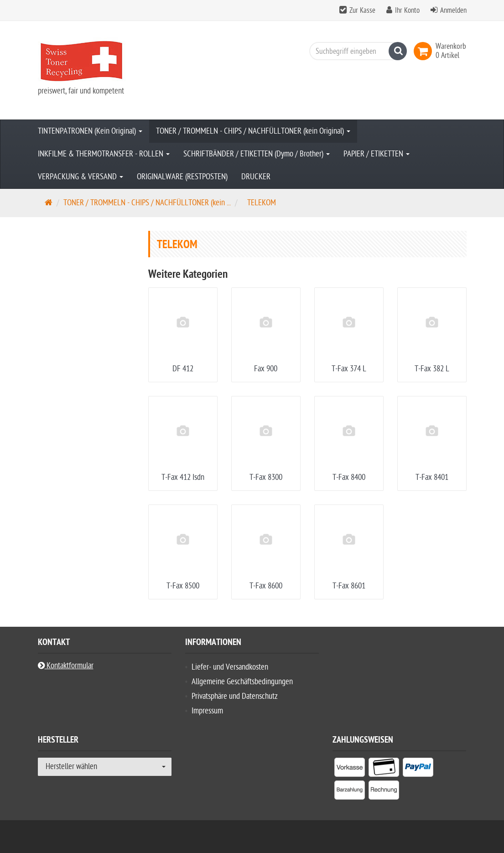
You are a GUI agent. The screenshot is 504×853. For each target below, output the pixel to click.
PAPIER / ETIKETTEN (377, 154)
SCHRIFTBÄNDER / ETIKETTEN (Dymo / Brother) (257, 154)
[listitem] (350, 769)
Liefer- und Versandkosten (230, 667)
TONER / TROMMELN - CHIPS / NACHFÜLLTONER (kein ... (147, 203)
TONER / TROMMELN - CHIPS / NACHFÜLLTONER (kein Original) (253, 131)
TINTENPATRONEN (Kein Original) (90, 131)
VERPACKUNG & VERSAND (81, 177)
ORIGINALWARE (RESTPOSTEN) (182, 177)
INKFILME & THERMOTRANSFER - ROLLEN (104, 154)
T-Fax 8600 (266, 586)
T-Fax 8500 (183, 586)
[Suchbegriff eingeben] (356, 51)
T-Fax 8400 (349, 477)
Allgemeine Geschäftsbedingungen (242, 682)
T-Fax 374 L (349, 369)
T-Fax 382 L (432, 369)
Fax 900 (266, 369)
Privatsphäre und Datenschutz (235, 696)
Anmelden (453, 10)
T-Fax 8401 (432, 477)
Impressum (207, 711)
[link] (425, 51)
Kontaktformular (66, 666)
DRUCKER (256, 177)
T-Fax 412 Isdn (183, 477)
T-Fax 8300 (266, 477)
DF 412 (183, 369)
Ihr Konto (407, 10)
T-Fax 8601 (349, 586)
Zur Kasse (362, 10)
